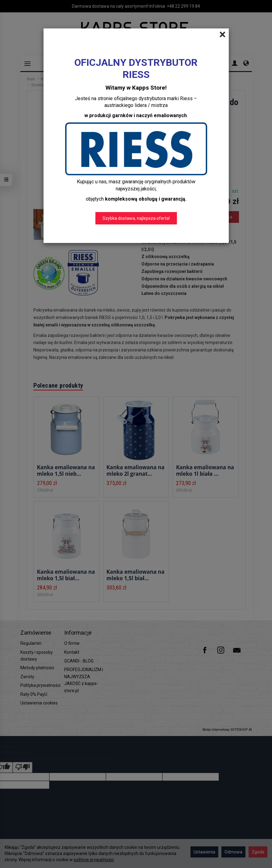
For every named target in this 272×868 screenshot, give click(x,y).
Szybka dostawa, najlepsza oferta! (136, 218)
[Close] (222, 35)
